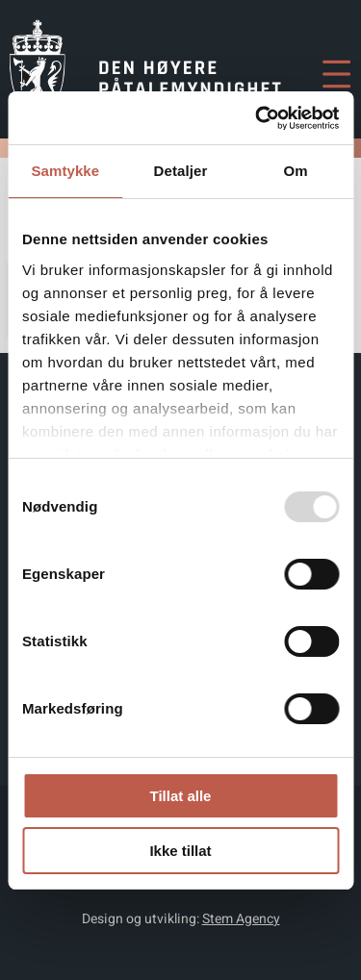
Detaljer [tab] (181, 171)
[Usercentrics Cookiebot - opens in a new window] (257, 118)
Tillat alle (181, 796)
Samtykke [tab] (65, 171)
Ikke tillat (180, 851)
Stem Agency (241, 919)
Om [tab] (296, 171)
